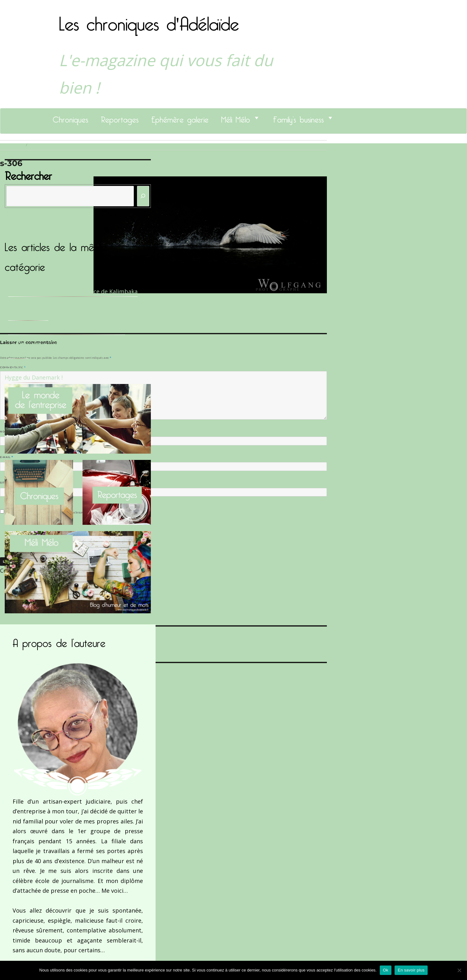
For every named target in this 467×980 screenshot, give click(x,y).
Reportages (120, 118)
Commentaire (13, 367)
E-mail (7, 457)
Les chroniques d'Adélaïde (149, 20)
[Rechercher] (143, 196)
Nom (5, 432)
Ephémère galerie (180, 118)
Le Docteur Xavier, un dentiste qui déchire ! (67, 330)
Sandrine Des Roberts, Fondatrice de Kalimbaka (73, 291)
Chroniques (70, 118)
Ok (386, 970)
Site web (7, 483)
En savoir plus (411, 970)
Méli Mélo (236, 118)
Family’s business (298, 118)
